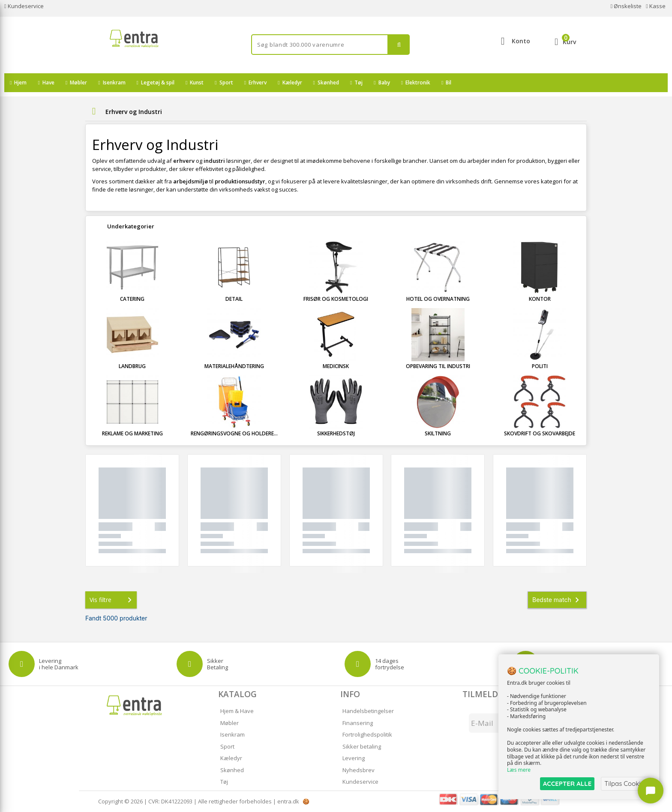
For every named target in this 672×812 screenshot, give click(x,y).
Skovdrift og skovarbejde (540, 433)
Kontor (540, 299)
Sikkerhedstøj (336, 433)
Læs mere (519, 770)
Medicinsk (336, 366)
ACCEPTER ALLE (567, 784)
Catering (132, 299)
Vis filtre (112, 600)
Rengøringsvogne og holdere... (234, 433)
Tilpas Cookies (626, 784)
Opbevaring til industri (438, 366)
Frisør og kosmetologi (336, 299)
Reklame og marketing (132, 433)
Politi (540, 366)
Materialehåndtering (234, 366)
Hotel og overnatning (438, 299)
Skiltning (438, 433)
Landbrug (132, 366)
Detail (234, 299)
